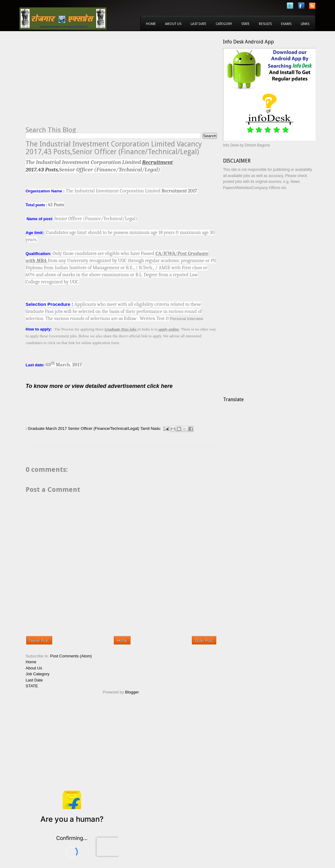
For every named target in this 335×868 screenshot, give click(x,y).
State (245, 24)
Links (305, 24)
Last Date (199, 24)
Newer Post (39, 640)
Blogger (132, 692)
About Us (173, 24)
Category (224, 24)
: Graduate (35, 428)
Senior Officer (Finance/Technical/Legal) (103, 428)
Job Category (37, 674)
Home (151, 24)
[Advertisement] (77, 82)
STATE (32, 686)
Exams (286, 24)
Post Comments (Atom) (71, 656)
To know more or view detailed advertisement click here (99, 386)
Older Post (204, 640)
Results (265, 24)
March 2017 (56, 428)
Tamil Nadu (150, 428)
